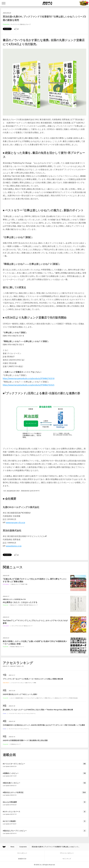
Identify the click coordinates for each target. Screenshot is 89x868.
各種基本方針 (22, 859)
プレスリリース (15, 24)
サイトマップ (67, 859)
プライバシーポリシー (67, 853)
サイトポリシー (22, 853)
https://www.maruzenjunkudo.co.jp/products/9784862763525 (29, 385)
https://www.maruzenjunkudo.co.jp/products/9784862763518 (29, 378)
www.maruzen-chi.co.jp (15, 523)
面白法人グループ (25, 24)
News (12, 847)
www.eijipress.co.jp (14, 546)
